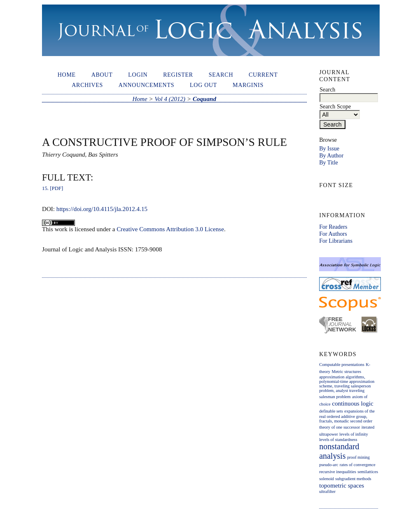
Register (178, 75)
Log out (203, 85)
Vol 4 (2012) (170, 99)
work (61, 229)
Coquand (204, 99)
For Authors (333, 234)
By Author (331, 155)
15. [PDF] (52, 188)
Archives (87, 85)
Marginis (248, 85)
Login (138, 75)
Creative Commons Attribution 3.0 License (170, 229)
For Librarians (336, 241)
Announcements (146, 85)
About (102, 75)
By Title (329, 162)
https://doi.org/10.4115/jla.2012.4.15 (102, 209)
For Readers (333, 227)
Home (67, 75)
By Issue (329, 148)
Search (221, 75)
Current (263, 75)
